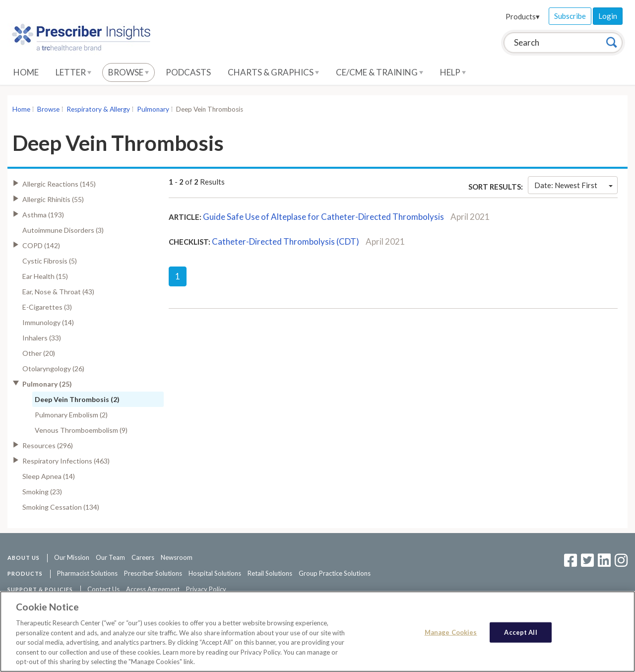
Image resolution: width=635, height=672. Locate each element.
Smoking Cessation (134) (61, 507)
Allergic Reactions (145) (59, 184)
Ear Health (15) (45, 276)
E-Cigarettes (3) (47, 307)
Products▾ (523, 16)
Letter (73, 72)
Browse (128, 72)
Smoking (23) (42, 492)
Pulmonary (153, 109)
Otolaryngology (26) (53, 369)
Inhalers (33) (42, 338)
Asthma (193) (43, 215)
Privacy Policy (206, 589)
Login (608, 16)
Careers (143, 557)
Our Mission (72, 557)
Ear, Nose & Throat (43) (58, 292)
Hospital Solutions (215, 573)
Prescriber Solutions (153, 573)
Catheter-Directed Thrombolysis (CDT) (286, 241)
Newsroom (177, 557)
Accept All (520, 632)
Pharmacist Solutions (87, 573)
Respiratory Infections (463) (66, 461)
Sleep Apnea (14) (49, 476)
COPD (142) (41, 245)
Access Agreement (153, 589)
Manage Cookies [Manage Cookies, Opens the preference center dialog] (451, 632)
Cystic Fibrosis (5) (50, 261)
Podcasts (188, 72)
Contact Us (103, 589)
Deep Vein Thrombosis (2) (77, 399)
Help (453, 72)
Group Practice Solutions (335, 573)
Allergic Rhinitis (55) (53, 199)
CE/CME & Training (380, 72)
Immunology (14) (48, 322)
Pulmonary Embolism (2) (71, 415)
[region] (317, 632)
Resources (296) (48, 445)
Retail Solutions (270, 573)
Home (26, 72)
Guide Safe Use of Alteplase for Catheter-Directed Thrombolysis (323, 217)
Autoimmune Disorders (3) (63, 230)
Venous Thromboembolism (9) (81, 430)
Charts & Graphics (273, 72)
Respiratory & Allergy (98, 109)
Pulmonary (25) (47, 384)
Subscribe (570, 16)
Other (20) (39, 353)
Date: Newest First (573, 185)
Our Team (110, 557)
